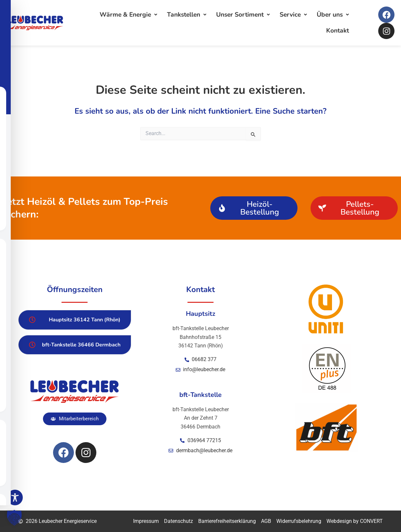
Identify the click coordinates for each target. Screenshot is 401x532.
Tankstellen (187, 15)
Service (293, 15)
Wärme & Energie (128, 15)
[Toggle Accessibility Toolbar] (15, 497)
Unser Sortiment (243, 15)
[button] (75, 419)
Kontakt (338, 31)
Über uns (333, 15)
